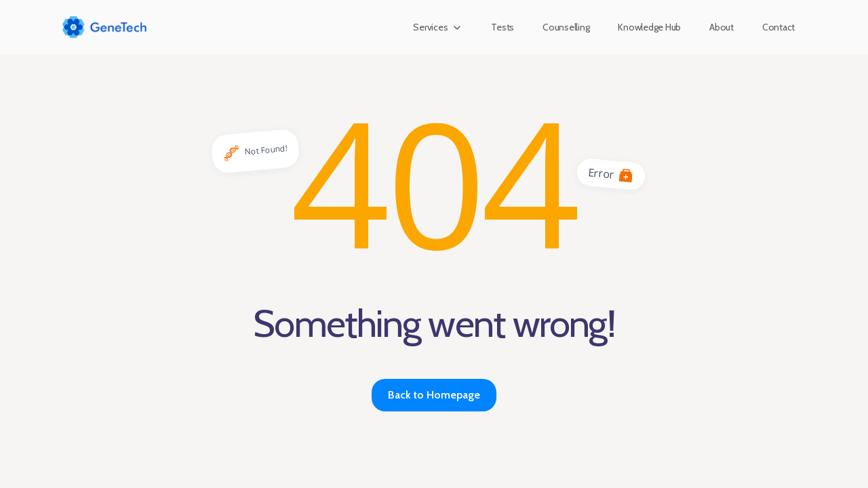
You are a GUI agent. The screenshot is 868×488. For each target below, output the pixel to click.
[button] (438, 27)
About (722, 27)
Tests (502, 27)
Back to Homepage (434, 395)
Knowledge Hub (649, 27)
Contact (778, 27)
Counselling (566, 27)
